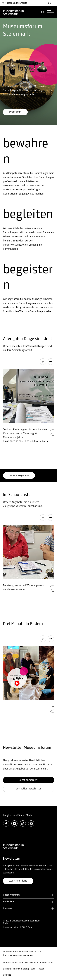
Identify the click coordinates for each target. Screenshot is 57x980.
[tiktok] (23, 823)
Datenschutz (32, 963)
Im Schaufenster (17, 495)
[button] (43, 12)
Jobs (33, 969)
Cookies (7, 975)
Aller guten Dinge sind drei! (27, 339)
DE (49, 3)
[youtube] (31, 823)
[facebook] (6, 823)
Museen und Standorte (14, 3)
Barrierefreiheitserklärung (16, 969)
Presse (41, 969)
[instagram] (14, 823)
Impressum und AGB (13, 963)
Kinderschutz (47, 963)
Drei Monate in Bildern (23, 624)
